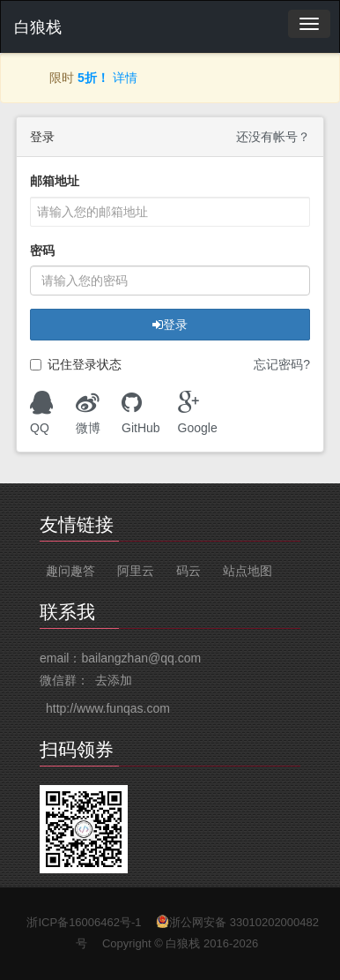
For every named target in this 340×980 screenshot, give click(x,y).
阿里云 (136, 571)
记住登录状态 (76, 365)
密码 (42, 251)
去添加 (114, 680)
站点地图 (248, 571)
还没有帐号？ (273, 137)
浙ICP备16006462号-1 (84, 922)
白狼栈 (38, 27)
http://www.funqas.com (108, 708)
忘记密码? (282, 364)
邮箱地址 (55, 181)
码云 (188, 571)
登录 (170, 325)
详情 (125, 78)
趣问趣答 (70, 571)
